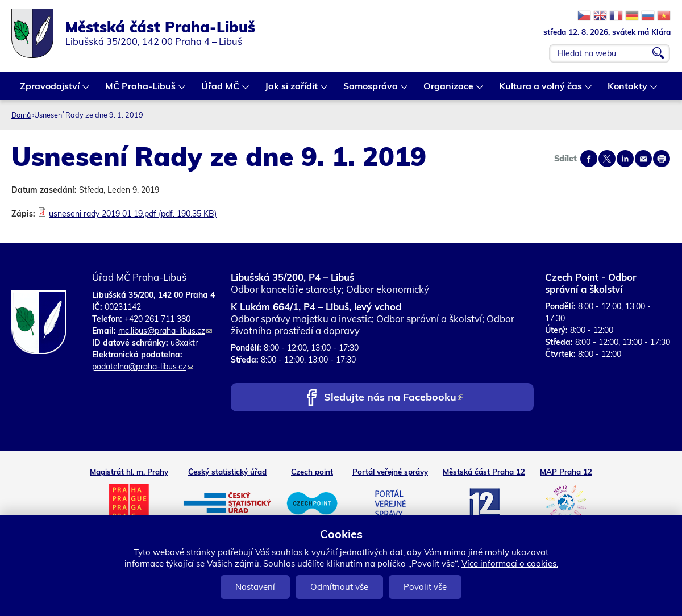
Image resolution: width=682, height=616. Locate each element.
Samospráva (371, 90)
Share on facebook (589, 159)
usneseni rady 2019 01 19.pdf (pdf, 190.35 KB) (133, 214)
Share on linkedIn (625, 159)
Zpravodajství (50, 90)
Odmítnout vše (339, 587)
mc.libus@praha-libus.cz (165, 331)
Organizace (449, 90)
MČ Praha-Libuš (141, 90)
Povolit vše (425, 587)
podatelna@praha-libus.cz (143, 367)
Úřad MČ (221, 90)
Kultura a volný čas (541, 90)
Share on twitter (607, 159)
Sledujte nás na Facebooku (394, 398)
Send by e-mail (643, 159)
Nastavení (255, 587)
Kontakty (628, 90)
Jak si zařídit (292, 90)
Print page (662, 159)
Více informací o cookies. (510, 563)
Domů (21, 115)
